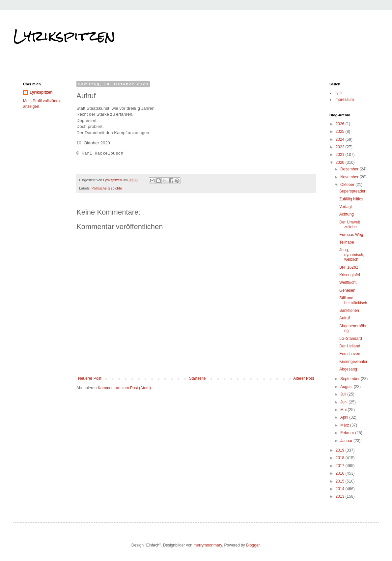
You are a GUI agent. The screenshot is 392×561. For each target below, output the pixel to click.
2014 (341, 489)
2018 (341, 458)
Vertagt (346, 207)
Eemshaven (350, 354)
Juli (344, 394)
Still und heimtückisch (353, 300)
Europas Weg (351, 235)
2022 (341, 147)
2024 (341, 139)
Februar (348, 433)
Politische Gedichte (107, 188)
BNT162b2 (349, 267)
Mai (344, 410)
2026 (341, 124)
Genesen (347, 290)
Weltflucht (348, 282)
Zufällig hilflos (351, 199)
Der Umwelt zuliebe (350, 224)
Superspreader (352, 191)
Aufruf (345, 318)
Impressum (344, 100)
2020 (341, 162)
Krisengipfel (350, 275)
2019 (341, 450)
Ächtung (347, 214)
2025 (341, 132)
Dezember (350, 169)
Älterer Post (304, 378)
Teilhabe (347, 242)
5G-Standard (351, 339)
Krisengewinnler (353, 362)
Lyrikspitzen (64, 36)
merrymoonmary (208, 545)
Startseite (197, 378)
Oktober (348, 185)
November (350, 177)
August (347, 387)
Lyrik (338, 93)
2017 (341, 466)
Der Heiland (350, 346)
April (345, 417)
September (350, 379)
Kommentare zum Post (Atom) (124, 388)
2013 (341, 496)
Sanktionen (349, 310)
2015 (341, 481)
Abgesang (348, 369)
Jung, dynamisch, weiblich (352, 255)
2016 (341, 473)
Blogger (253, 545)
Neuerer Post (90, 378)
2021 (341, 155)
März (345, 425)
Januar (347, 441)
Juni (344, 402)
